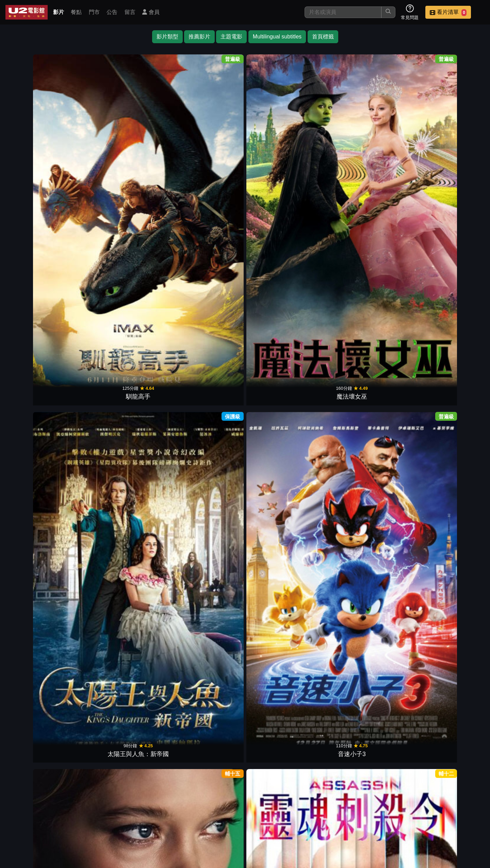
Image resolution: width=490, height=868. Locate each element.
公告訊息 (334, 820)
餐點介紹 (267, 820)
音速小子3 (215, 139)
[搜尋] (343, 12)
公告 (112, 12)
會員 (151, 12)
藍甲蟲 (455, 347)
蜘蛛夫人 (215, 347)
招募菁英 (401, 820)
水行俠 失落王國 (275, 347)
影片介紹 (234, 820)
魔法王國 (95, 243)
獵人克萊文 (395, 139)
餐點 (76, 12)
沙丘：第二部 (155, 347)
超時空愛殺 (275, 139)
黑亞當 (155, 554)
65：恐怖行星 (155, 450)
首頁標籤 (323, 37)
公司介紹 (434, 820)
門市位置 (301, 820)
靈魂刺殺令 (335, 139)
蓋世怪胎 (455, 243)
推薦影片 (199, 37)
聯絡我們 (367, 820)
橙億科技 (256, 859)
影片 (59, 12)
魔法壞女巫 (95, 139)
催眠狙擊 (395, 347)
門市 (94, 12)
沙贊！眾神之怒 (275, 450)
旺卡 (335, 347)
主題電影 (231, 37)
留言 (130, 12)
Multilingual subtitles (277, 37)
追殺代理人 (95, 450)
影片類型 (167, 37)
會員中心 (468, 820)
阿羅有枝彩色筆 (395, 243)
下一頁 (245, 788)
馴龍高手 (35, 139)
